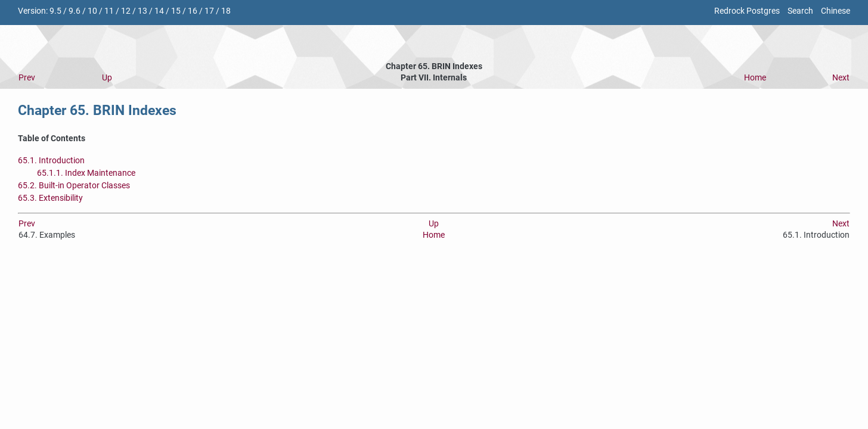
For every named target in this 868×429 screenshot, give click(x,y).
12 (126, 11)
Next (841, 78)
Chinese (836, 11)
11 (109, 11)
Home (755, 78)
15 (176, 11)
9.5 (55, 11)
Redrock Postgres (747, 11)
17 (209, 11)
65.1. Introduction (51, 161)
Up (107, 78)
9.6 (75, 11)
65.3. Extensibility (50, 198)
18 (226, 11)
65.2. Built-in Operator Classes (74, 186)
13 (142, 11)
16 (193, 11)
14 (159, 11)
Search (800, 11)
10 (92, 11)
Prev (27, 78)
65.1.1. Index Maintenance (86, 173)
